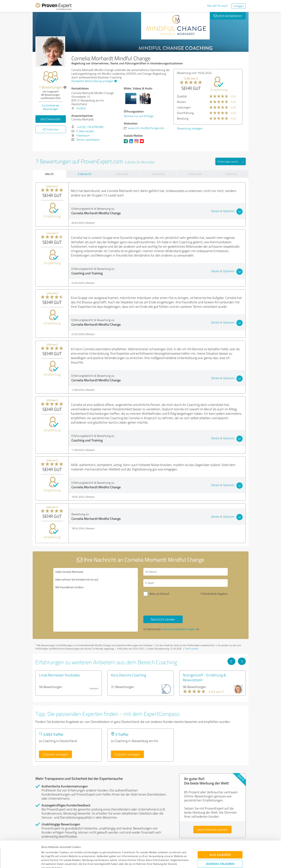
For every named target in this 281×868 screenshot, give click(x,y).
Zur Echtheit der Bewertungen (51, 107)
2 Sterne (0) (195, 174)
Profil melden (192, 649)
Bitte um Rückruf (159, 594)
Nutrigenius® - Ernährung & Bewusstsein (204, 677)
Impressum (48, 851)
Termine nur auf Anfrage (139, 116)
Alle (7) (49, 174)
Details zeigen (167, 861)
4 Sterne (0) (121, 174)
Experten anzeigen (55, 754)
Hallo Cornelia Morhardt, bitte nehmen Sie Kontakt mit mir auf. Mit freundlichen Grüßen (96, 600)
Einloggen (239, 6)
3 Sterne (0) (158, 174)
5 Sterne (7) (85, 174)
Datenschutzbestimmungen (73, 851)
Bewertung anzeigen (238, 128)
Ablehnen (220, 850)
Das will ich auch (217, 6)
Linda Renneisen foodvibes (59, 675)
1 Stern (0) (231, 174)
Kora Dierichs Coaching (129, 675)
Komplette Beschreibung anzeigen (94, 81)
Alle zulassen (220, 830)
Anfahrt (81, 108)
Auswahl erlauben (220, 839)
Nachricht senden (163, 619)
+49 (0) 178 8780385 (90, 127)
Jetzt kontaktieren (228, 16)
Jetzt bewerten (51, 119)
